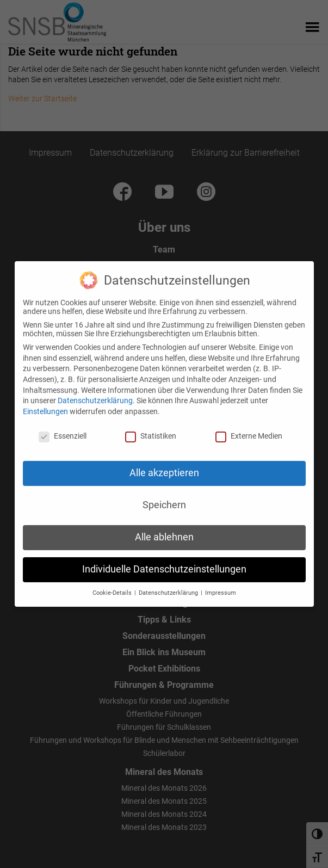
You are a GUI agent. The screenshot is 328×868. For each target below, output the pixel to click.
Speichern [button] (164, 495)
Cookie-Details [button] (113, 583)
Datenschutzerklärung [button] (169, 583)
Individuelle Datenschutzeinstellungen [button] (164, 559)
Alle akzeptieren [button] (164, 463)
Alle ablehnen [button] (164, 527)
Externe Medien (249, 426)
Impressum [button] (221, 583)
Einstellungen (45, 401)
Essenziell (63, 426)
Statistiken (151, 426)
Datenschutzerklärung (95, 391)
